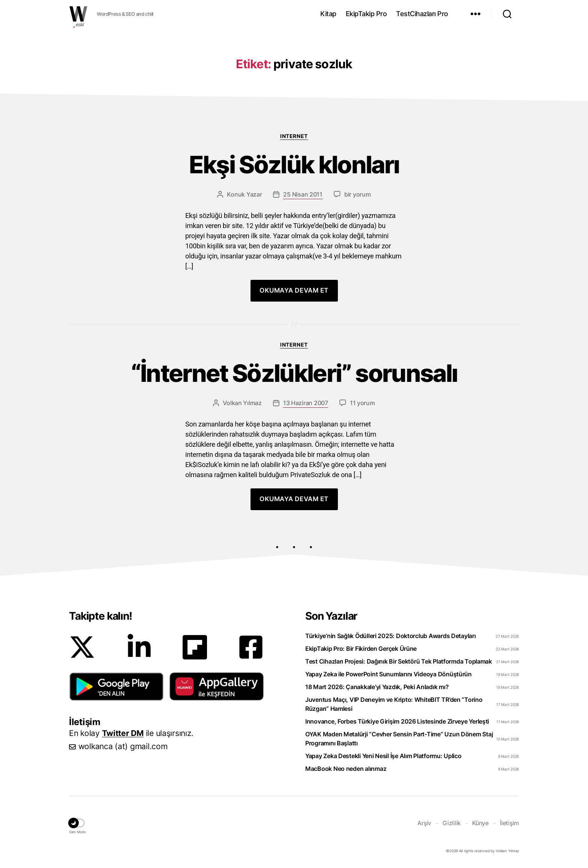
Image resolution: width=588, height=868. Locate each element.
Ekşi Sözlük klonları (294, 165)
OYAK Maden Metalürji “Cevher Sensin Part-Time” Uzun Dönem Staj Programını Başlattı (399, 739)
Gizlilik (452, 823)
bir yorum (358, 194)
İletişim (509, 823)
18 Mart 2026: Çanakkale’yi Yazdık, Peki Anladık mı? (377, 687)
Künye (480, 823)
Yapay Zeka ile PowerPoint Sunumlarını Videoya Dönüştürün (388, 674)
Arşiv (424, 823)
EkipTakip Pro (366, 14)
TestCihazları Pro (422, 14)
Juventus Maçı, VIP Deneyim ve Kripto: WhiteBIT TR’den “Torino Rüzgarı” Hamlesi (394, 704)
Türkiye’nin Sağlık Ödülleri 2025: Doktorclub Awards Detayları (391, 636)
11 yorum (362, 403)
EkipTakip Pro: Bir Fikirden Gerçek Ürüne (361, 649)
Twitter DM (123, 733)
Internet (294, 136)
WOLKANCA (78, 14)
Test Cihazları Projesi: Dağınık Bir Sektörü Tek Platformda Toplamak (399, 661)
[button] (116, 686)
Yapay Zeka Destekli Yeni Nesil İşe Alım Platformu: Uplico (383, 756)
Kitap (328, 14)
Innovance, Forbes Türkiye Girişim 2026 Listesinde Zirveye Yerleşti (397, 721)
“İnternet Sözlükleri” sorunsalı (294, 373)
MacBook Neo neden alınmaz (346, 769)
